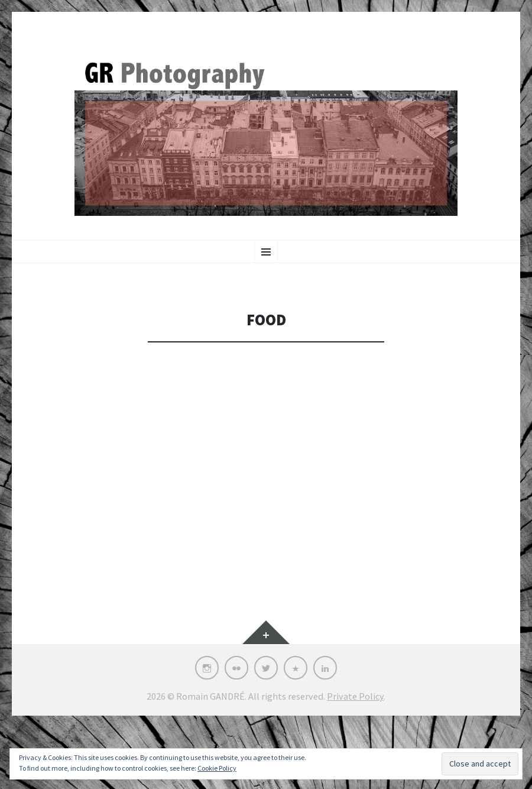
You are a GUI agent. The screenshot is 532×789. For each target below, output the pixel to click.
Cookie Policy (217, 768)
